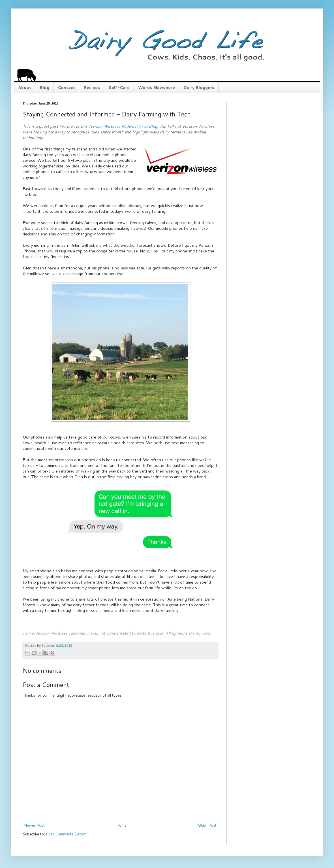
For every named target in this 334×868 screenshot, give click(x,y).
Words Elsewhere (157, 88)
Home (121, 825)
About (25, 88)
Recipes (92, 88)
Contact (66, 88)
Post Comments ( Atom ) (67, 834)
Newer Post (34, 825)
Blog (44, 88)
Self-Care (119, 88)
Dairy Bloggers (199, 88)
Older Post (207, 825)
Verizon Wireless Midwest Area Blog (122, 126)
